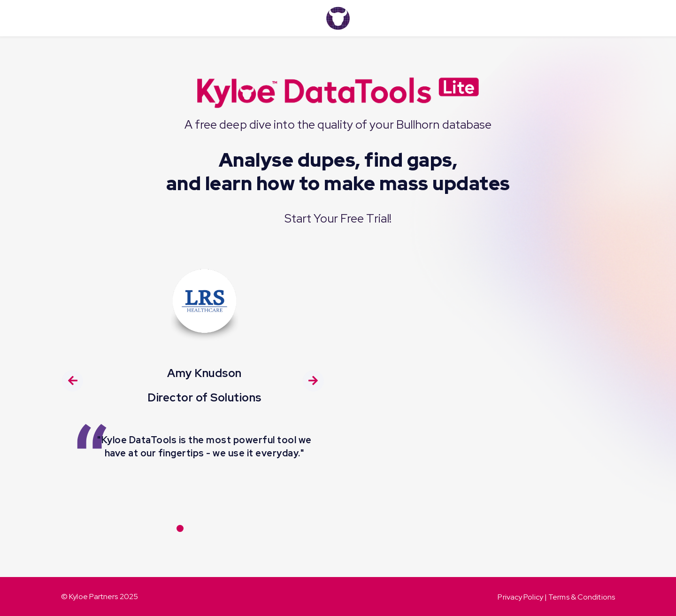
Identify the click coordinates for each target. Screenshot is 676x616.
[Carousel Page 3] (209, 528)
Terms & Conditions (582, 597)
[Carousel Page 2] (195, 528)
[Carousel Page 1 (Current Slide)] (180, 528)
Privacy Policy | (523, 597)
